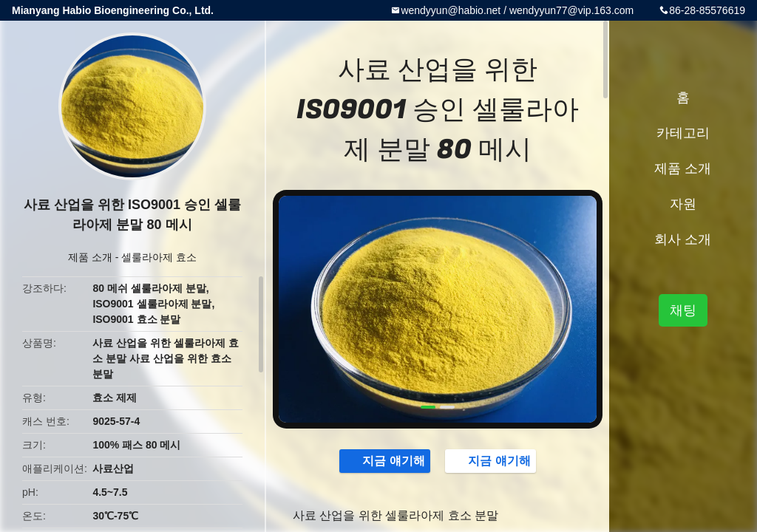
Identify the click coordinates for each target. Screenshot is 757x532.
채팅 (683, 310)
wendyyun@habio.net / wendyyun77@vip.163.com (517, 10)
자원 (683, 204)
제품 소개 (90, 257)
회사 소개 (683, 239)
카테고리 (683, 133)
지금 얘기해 (386, 460)
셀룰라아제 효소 (159, 257)
